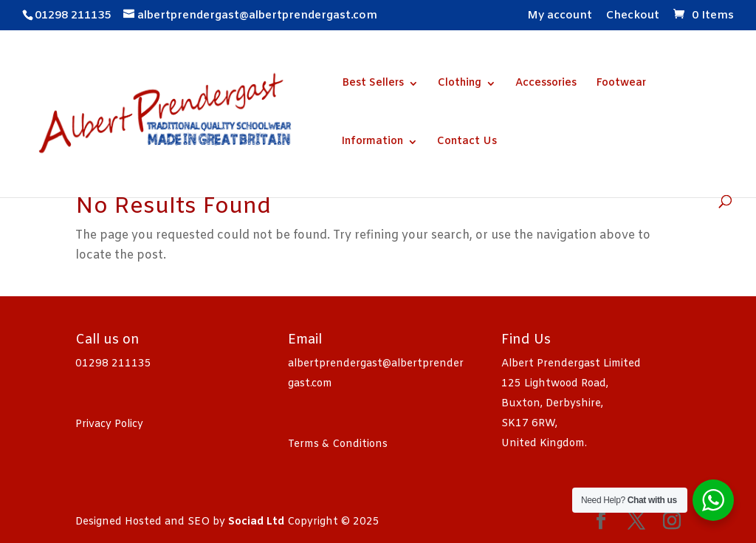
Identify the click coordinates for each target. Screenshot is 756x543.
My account (560, 17)
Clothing (460, 84)
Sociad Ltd (256, 522)
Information (372, 143)
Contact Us (467, 143)
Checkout (633, 17)
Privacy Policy (109, 424)
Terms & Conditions (338, 444)
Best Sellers (373, 84)
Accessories (546, 84)
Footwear (621, 84)
